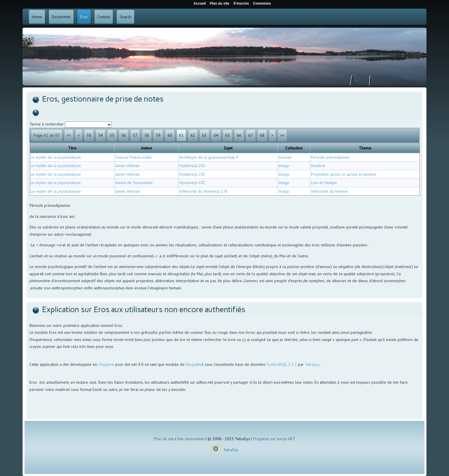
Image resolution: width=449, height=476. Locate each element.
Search (125, 17)
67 (251, 135)
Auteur (147, 148)
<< (69, 135)
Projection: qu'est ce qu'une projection (344, 174)
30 (89, 135)
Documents (61, 17)
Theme (365, 148)
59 (158, 135)
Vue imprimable (191, 439)
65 (228, 135)
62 (193, 135)
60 (170, 135)
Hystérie (318, 166)
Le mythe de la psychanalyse (56, 157)
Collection (294, 148)
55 (112, 135)
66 (239, 135)
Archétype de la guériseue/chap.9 (209, 157)
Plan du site (164, 439)
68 (262, 135)
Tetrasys (312, 364)
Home (37, 17)
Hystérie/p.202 (192, 166)
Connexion (262, 3)
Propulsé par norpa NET (274, 439)
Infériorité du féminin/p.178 (203, 191)
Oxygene (106, 364)
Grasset (285, 157)
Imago (284, 166)
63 (204, 135)
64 (216, 135)
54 (100, 135)
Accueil (200, 3)
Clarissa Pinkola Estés (134, 157)
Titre (72, 148)
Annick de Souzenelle (134, 183)
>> (282, 135)
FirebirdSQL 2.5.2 (282, 364)
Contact (104, 17)
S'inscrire (241, 3)
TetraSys (231, 450)
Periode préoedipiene (330, 157)
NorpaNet (194, 364)
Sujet (228, 148)
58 (147, 135)
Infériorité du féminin (329, 191)
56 (124, 135)
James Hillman (127, 166)
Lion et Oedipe (324, 183)
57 (135, 135)
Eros (84, 17)
